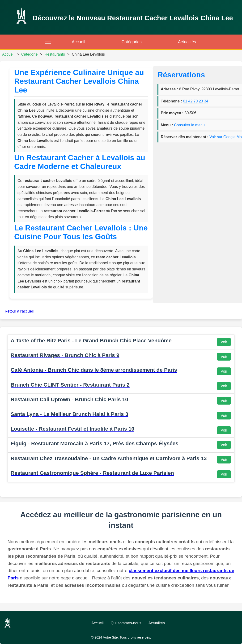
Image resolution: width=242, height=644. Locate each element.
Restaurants (55, 54)
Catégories (132, 42)
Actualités (187, 42)
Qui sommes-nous (126, 623)
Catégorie (29, 54)
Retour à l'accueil (19, 311)
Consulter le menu (189, 125)
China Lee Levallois (88, 54)
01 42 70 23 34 (196, 101)
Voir (224, 342)
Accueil (79, 42)
